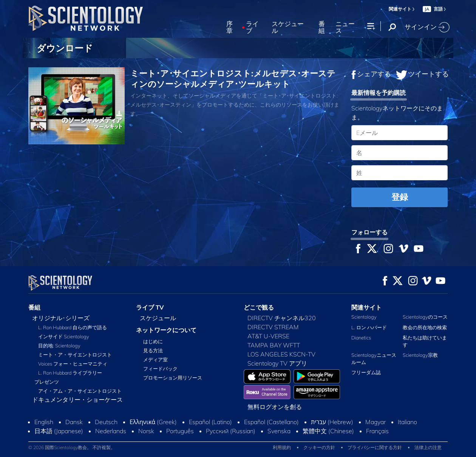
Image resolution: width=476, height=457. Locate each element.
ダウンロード (65, 48)
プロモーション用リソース (173, 378)
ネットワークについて (166, 330)
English (44, 422)
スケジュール (288, 27)
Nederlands (111, 431)
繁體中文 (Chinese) (328, 431)
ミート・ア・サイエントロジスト (75, 355)
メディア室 (155, 359)
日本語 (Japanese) (59, 431)
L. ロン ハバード (369, 327)
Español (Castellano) (271, 422)
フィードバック (160, 369)
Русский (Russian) (231, 431)
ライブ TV (150, 307)
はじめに (153, 341)
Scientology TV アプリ (277, 363)
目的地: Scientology (59, 345)
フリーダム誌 (366, 372)
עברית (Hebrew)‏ (332, 422)
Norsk (146, 431)
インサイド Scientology (64, 336)
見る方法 (153, 350)
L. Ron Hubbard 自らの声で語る (73, 327)
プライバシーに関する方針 (375, 447)
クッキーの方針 (319, 447)
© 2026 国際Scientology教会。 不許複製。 (72, 447)
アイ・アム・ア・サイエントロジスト (80, 391)
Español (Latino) (210, 422)
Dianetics (361, 338)
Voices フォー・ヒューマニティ (73, 364)
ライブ (252, 27)
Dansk (74, 422)
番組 (322, 27)
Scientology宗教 (420, 355)
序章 (229, 27)
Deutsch (106, 422)
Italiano (407, 422)
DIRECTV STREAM (273, 327)
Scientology (364, 317)
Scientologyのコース (425, 317)
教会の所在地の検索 (425, 327)
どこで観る (259, 307)
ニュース (345, 27)
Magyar (376, 422)
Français (377, 431)
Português (180, 431)
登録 (400, 197)
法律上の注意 (428, 447)
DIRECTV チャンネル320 (282, 318)
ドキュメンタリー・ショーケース (77, 400)
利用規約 (282, 447)
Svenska (279, 431)
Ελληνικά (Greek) (153, 422)
